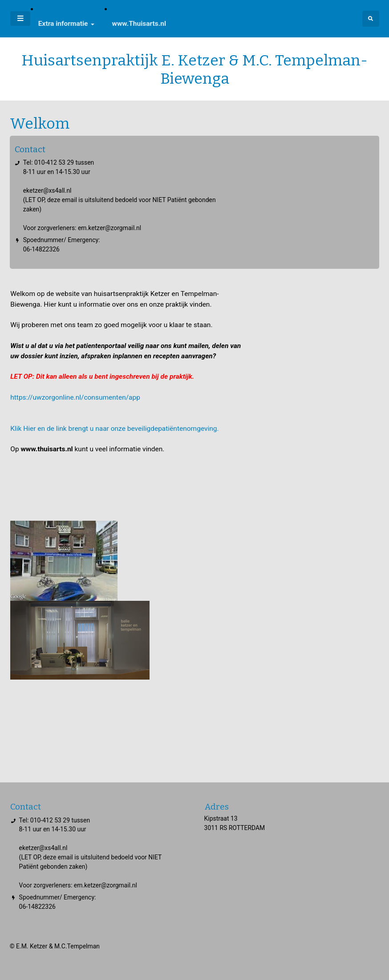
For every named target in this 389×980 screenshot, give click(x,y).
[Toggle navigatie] (20, 18)
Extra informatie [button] (63, 24)
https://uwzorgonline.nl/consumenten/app (76, 397)
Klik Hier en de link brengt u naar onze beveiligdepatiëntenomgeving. (114, 429)
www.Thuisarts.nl (139, 24)
